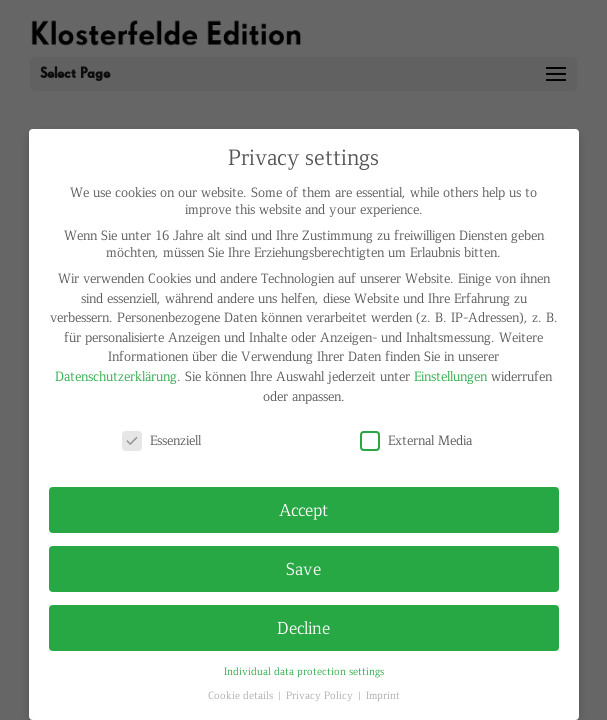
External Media (416, 439)
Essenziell (161, 439)
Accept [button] (303, 509)
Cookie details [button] (242, 694)
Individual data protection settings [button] (304, 670)
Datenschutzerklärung (116, 375)
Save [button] (303, 568)
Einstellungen (450, 375)
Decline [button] (303, 627)
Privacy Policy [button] (321, 694)
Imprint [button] (383, 694)
